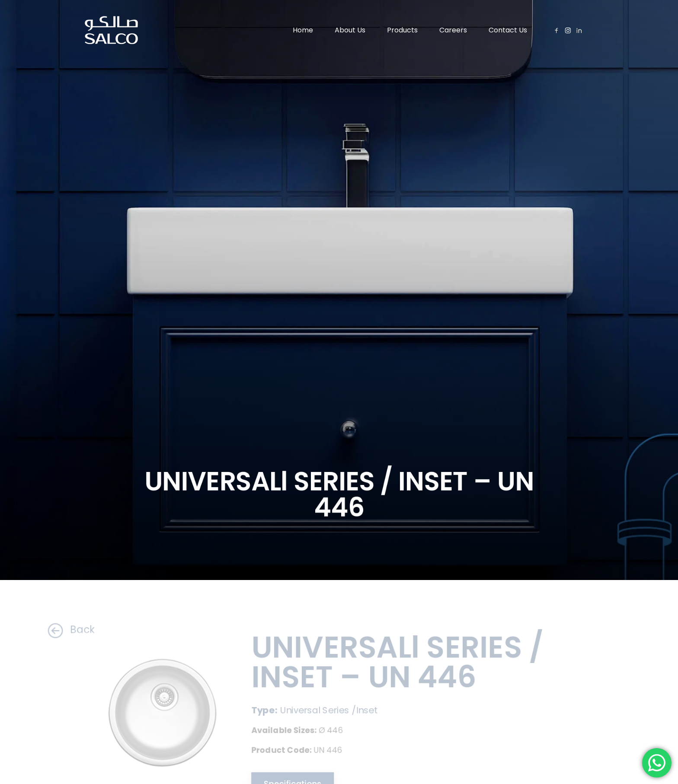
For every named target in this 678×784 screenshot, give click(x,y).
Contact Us (508, 30)
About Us (350, 30)
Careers (453, 30)
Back (64, 630)
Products (402, 30)
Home (303, 30)
